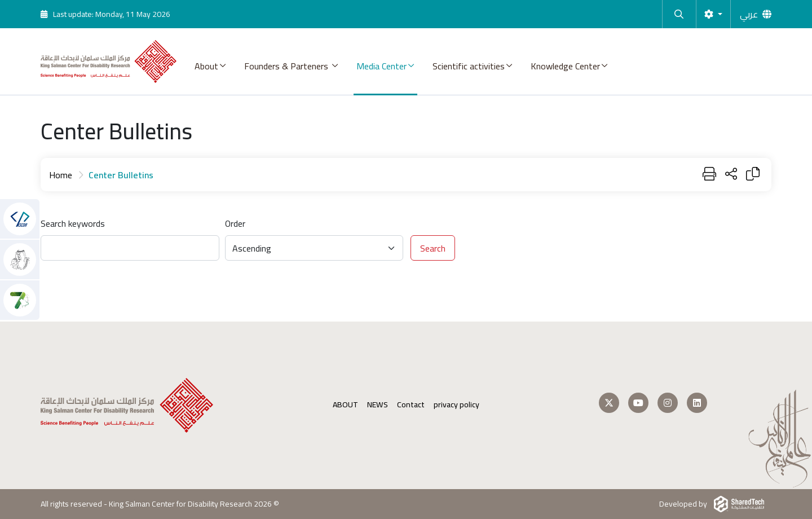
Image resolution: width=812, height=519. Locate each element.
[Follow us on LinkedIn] (697, 403)
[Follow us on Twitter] (609, 403)
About (206, 66)
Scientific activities (469, 66)
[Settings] (713, 14)
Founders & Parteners (287, 66)
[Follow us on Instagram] (668, 403)
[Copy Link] (753, 175)
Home (61, 175)
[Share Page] (731, 175)
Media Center (381, 66)
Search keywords (73, 223)
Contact (411, 405)
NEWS (378, 405)
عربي (749, 14)
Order (235, 223)
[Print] (709, 175)
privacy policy (456, 405)
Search (433, 248)
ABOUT (345, 405)
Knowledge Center (565, 66)
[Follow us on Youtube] (638, 403)
